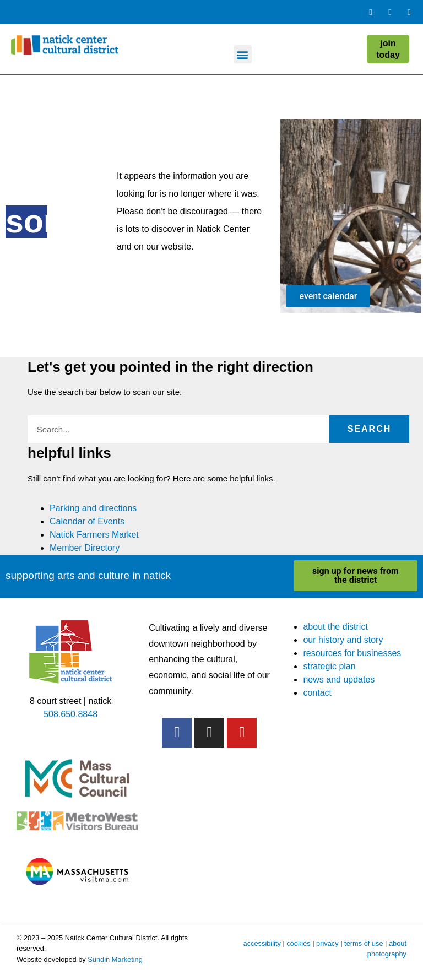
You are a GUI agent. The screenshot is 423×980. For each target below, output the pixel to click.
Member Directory (85, 548)
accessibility (262, 943)
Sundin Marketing (115, 959)
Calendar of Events (87, 521)
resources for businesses (352, 653)
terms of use (364, 943)
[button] (243, 54)
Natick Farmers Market (94, 535)
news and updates (339, 679)
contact (317, 693)
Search (370, 429)
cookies (298, 943)
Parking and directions (93, 508)
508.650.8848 (70, 714)
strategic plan (329, 666)
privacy (327, 943)
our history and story (343, 640)
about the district (335, 627)
